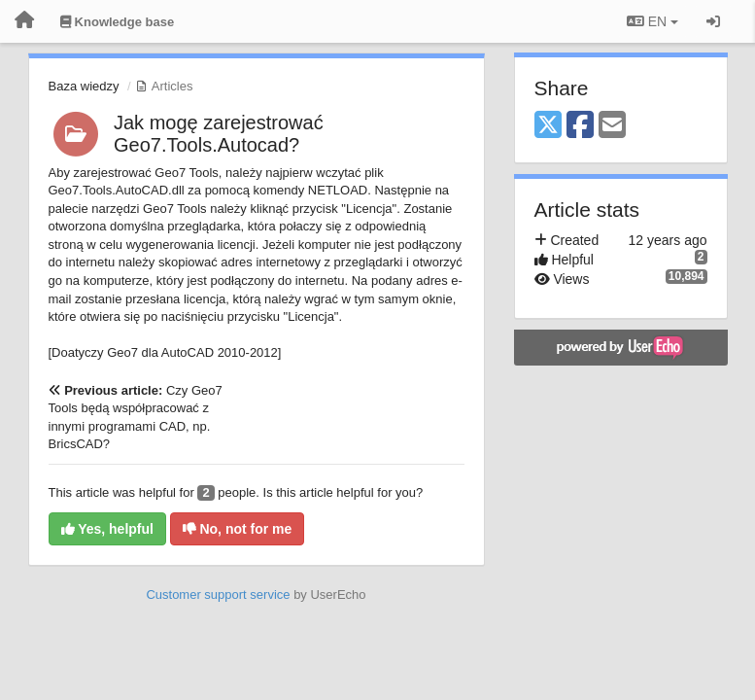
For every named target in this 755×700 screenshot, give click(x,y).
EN (652, 21)
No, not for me (238, 529)
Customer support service (218, 595)
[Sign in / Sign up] (713, 21)
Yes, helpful (107, 529)
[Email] (612, 126)
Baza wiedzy (84, 86)
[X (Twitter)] (548, 126)
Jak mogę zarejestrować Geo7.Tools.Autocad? (219, 134)
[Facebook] (580, 126)
